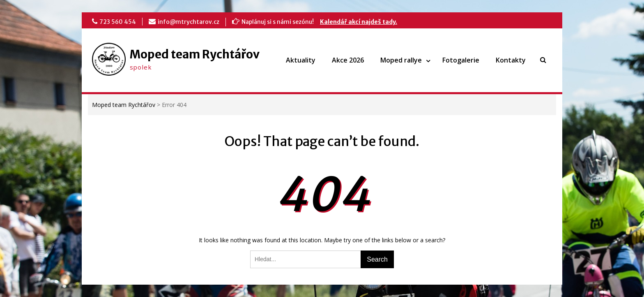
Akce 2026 (348, 60)
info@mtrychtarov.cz (189, 22)
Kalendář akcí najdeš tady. (359, 22)
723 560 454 (118, 22)
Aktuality (301, 60)
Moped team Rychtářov (195, 54)
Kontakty (511, 60)
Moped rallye (401, 60)
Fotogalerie (461, 60)
